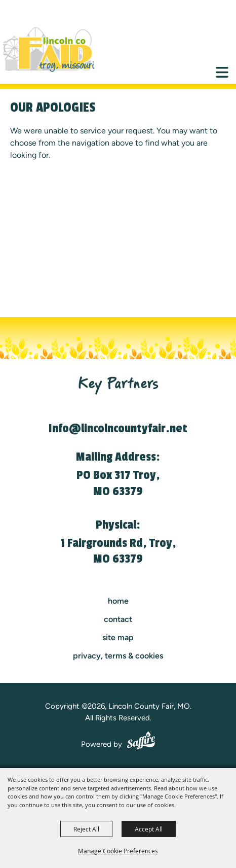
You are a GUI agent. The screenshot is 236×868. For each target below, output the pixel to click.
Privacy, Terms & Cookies (118, 656)
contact (118, 619)
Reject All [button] (86, 829)
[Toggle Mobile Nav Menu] (222, 72)
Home (118, 601)
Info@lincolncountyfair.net (118, 428)
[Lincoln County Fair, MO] (56, 50)
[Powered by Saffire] (141, 742)
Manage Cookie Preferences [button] (118, 851)
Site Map (118, 637)
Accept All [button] (149, 829)
